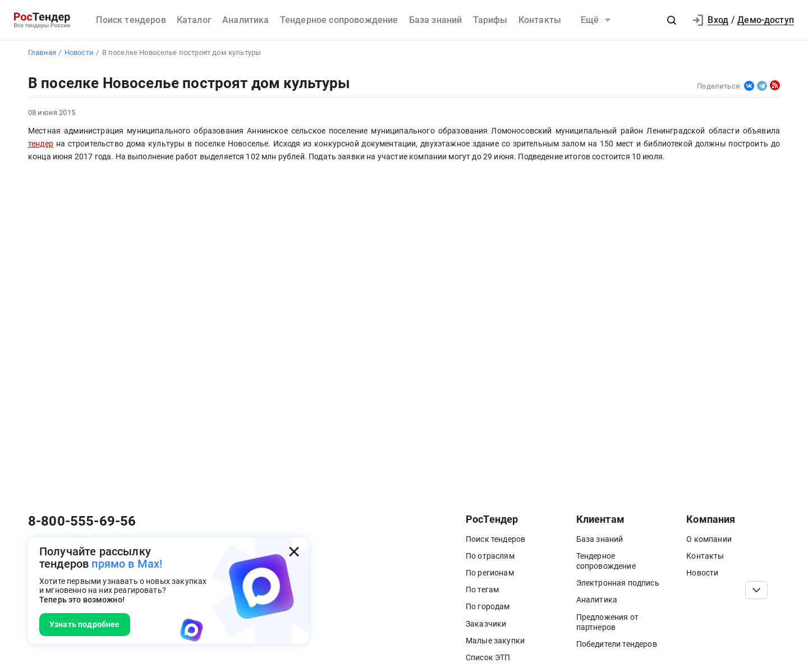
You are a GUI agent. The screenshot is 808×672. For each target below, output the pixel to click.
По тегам (482, 590)
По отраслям (490, 556)
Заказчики (486, 624)
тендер (41, 144)
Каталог (194, 20)
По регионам (490, 573)
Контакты (540, 20)
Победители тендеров (617, 644)
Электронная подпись (618, 583)
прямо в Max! (127, 564)
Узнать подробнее (85, 624)
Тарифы (490, 20)
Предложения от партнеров (607, 622)
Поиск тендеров (131, 20)
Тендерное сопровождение (339, 20)
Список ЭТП (488, 657)
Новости (702, 573)
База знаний (436, 20)
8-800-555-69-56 (82, 521)
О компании (709, 539)
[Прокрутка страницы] (756, 590)
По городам (488, 606)
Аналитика (245, 20)
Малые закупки (495, 641)
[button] (672, 20)
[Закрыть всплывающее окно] (294, 552)
